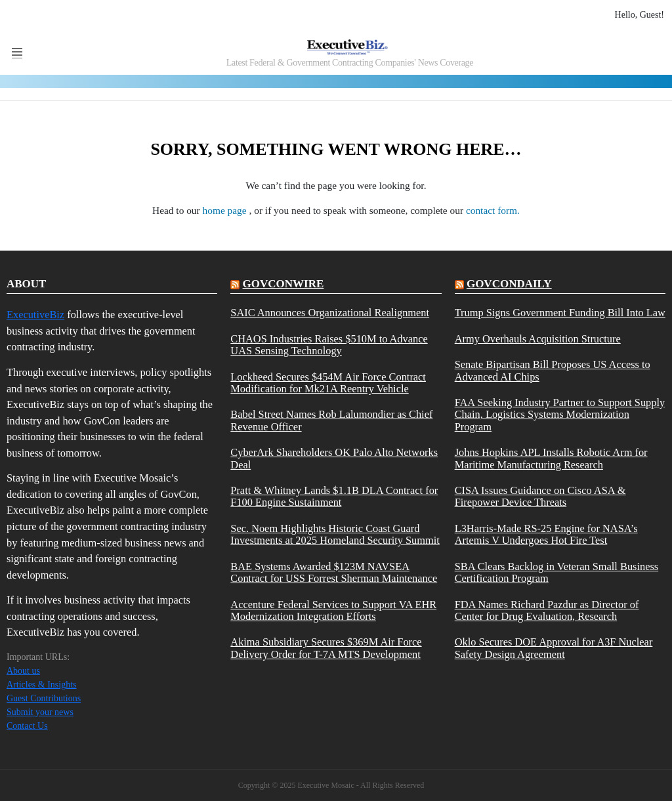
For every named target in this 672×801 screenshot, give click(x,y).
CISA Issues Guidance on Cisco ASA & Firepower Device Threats (540, 497)
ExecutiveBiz (35, 315)
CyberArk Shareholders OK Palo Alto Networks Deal (334, 459)
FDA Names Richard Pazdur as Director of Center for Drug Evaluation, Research (547, 611)
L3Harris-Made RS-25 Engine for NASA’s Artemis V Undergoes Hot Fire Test (546, 535)
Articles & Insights (42, 685)
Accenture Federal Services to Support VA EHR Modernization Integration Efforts (333, 611)
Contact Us (27, 726)
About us (23, 671)
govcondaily (509, 284)
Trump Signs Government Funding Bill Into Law (560, 313)
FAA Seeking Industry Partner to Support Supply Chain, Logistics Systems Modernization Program (560, 415)
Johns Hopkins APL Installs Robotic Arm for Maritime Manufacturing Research (551, 459)
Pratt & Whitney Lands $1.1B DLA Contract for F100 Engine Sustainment (334, 497)
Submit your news (40, 712)
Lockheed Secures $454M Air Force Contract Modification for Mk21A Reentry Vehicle (328, 383)
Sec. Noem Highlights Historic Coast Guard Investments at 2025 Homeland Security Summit (335, 535)
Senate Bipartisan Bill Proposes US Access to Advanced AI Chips (553, 371)
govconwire (283, 284)
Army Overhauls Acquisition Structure (538, 339)
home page (226, 210)
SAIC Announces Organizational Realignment (330, 313)
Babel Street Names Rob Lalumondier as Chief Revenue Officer (331, 421)
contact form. (493, 210)
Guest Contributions (44, 698)
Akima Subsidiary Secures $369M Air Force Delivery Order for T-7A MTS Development (326, 648)
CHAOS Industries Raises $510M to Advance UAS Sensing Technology (329, 345)
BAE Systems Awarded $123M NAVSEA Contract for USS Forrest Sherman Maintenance (334, 573)
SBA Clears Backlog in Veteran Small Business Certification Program (557, 573)
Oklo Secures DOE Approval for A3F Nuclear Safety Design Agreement (554, 648)
